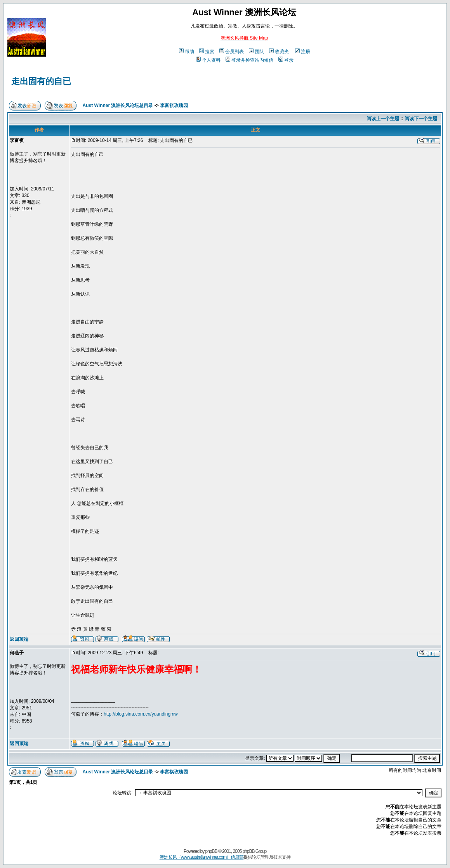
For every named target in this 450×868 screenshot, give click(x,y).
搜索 (207, 52)
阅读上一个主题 (383, 119)
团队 (256, 52)
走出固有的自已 (41, 81)
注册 (303, 52)
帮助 (187, 52)
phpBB (211, 851)
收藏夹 (279, 52)
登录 (286, 60)
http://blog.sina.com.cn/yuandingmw (141, 714)
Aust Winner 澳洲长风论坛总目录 (118, 105)
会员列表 (232, 52)
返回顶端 (19, 639)
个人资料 (208, 60)
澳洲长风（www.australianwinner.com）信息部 (202, 857)
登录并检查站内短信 (249, 60)
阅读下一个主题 (421, 119)
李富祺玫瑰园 (174, 105)
